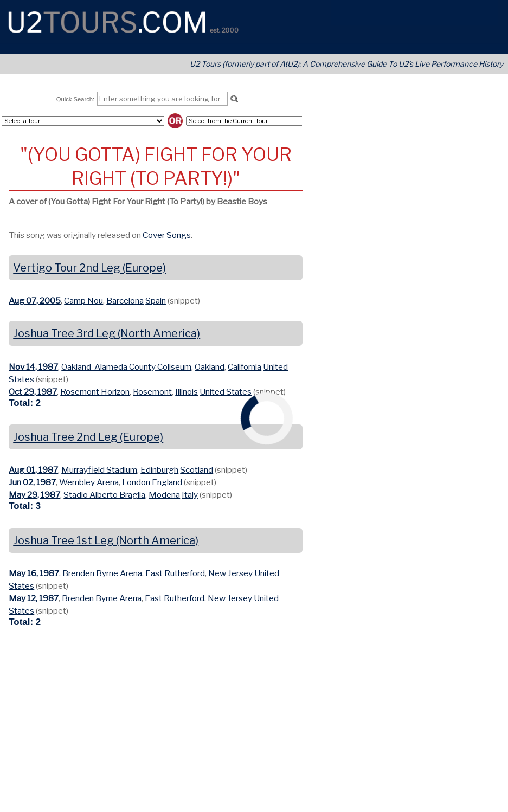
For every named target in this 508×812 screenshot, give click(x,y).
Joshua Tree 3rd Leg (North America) (107, 333)
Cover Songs (167, 235)
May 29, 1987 (34, 495)
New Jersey (230, 573)
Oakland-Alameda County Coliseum (126, 367)
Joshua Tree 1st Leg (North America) (106, 540)
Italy (190, 495)
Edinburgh (159, 470)
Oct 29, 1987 (33, 392)
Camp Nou (83, 301)
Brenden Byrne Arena (102, 573)
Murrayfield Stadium (99, 470)
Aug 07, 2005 (35, 301)
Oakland (210, 367)
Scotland (197, 470)
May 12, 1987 (34, 598)
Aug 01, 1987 (33, 470)
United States (226, 392)
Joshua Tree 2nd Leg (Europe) (88, 437)
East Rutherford (175, 573)
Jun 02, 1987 (32, 482)
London (136, 482)
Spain (156, 301)
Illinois (187, 392)
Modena (164, 495)
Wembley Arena (89, 482)
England (167, 482)
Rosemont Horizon (95, 392)
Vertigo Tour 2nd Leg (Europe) (89, 268)
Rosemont (152, 392)
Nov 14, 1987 (33, 367)
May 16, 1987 (34, 573)
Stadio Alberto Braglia (104, 495)
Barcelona (125, 301)
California (245, 367)
